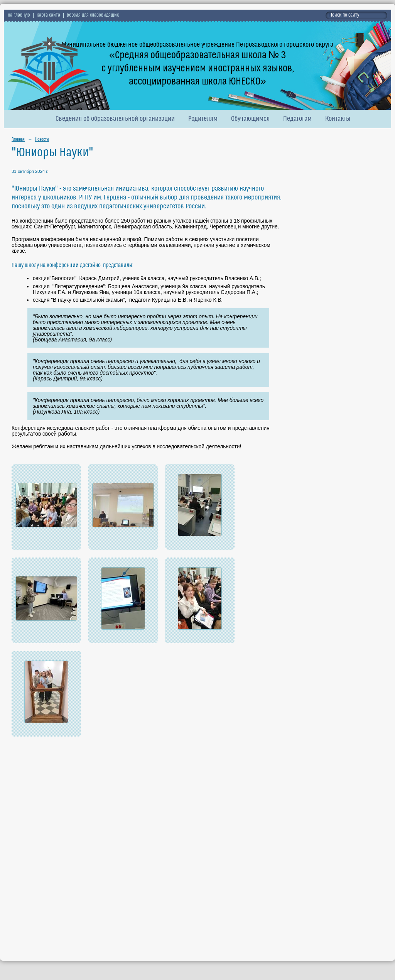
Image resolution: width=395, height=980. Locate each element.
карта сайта (48, 15)
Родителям (203, 119)
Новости (42, 140)
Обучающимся (250, 119)
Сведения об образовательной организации (115, 119)
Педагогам (297, 119)
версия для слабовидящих (93, 15)
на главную (19, 15)
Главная (18, 140)
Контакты (338, 119)
